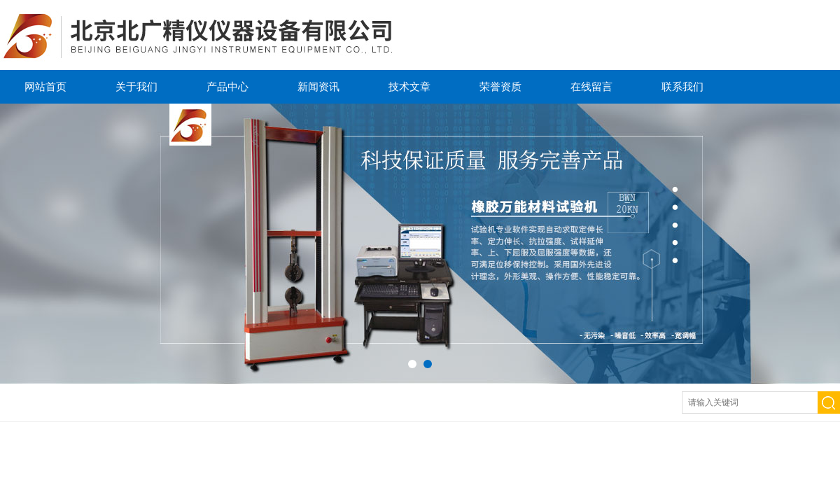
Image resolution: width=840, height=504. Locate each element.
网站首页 (45, 86)
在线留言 (591, 86)
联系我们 (682, 86)
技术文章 (409, 86)
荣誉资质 (500, 86)
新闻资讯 (318, 86)
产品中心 (227, 86)
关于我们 (136, 86)
